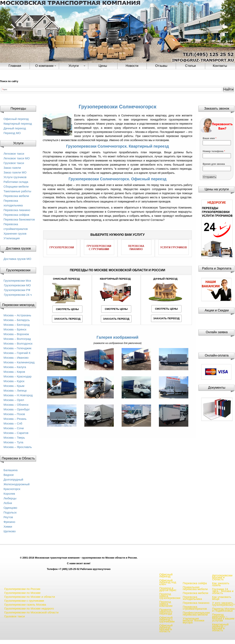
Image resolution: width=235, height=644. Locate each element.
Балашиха (10, 470)
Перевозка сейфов (16, 215)
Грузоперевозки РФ (17, 290)
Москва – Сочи (14, 428)
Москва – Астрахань (17, 315)
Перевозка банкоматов (19, 219)
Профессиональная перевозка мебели (196, 614)
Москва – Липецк (15, 390)
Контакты (220, 66)
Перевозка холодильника (192, 598)
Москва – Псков (14, 414)
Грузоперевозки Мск (17, 281)
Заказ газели (12, 168)
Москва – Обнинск (16, 405)
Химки (8, 527)
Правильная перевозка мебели (195, 588)
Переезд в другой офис (168, 589)
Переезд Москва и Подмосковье (223, 610)
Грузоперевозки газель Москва (25, 605)
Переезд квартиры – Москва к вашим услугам (223, 617)
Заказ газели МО (15, 172)
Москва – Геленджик (17, 348)
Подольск (10, 512)
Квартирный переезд (18, 124)
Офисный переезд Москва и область (166, 628)
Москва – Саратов (16, 433)
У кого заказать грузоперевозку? (223, 604)
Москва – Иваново (16, 358)
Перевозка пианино (17, 210)
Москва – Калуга (15, 367)
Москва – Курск (14, 381)
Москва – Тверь (14, 438)
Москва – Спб (13, 423)
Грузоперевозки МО (17, 285)
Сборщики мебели (16, 186)
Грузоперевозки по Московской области (31, 612)
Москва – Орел (14, 400)
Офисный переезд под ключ (168, 582)
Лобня (8, 503)
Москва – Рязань (15, 419)
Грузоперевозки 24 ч (18, 295)
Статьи (190, 66)
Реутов (8, 517)
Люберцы (10, 498)
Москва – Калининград (19, 362)
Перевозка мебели (16, 196)
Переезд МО (12, 133)
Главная (15, 66)
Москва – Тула (13, 442)
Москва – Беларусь (17, 320)
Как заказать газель (221, 584)
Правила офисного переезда (166, 612)
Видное (9, 475)
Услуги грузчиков (15, 177)
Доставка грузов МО (17, 259)
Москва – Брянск (15, 329)
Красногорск (12, 489)
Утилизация (12, 238)
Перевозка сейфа (195, 583)
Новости (132, 66)
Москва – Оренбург (17, 409)
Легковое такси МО (17, 158)
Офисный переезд (16, 119)
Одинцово (10, 508)
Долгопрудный (13, 479)
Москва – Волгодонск (18, 343)
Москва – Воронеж (16, 334)
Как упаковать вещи (222, 598)
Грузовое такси (14, 163)
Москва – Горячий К (17, 353)
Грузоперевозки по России (22, 589)
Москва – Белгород (17, 325)
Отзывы (161, 66)
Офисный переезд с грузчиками (167, 619)
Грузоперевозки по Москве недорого (29, 608)
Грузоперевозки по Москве (22, 593)
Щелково (10, 531)
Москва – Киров (14, 372)
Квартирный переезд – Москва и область (220, 627)
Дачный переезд (15, 128)
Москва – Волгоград (17, 339)
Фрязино (9, 522)
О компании (44, 66)
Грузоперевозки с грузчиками (24, 601)
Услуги (74, 66)
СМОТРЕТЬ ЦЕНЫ (67, 309)
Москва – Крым (14, 386)
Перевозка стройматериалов (195, 608)
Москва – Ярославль (18, 447)
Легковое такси (14, 154)
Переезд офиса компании (166, 604)
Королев (9, 494)
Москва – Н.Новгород (18, 395)
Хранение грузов (15, 234)
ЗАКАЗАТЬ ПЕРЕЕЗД (67, 319)
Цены (103, 66)
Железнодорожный (17, 484)
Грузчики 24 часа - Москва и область (223, 591)
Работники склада (16, 182)
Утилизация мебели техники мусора (193, 620)
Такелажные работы (17, 191)
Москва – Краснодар (18, 376)
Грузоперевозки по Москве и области (30, 597)
